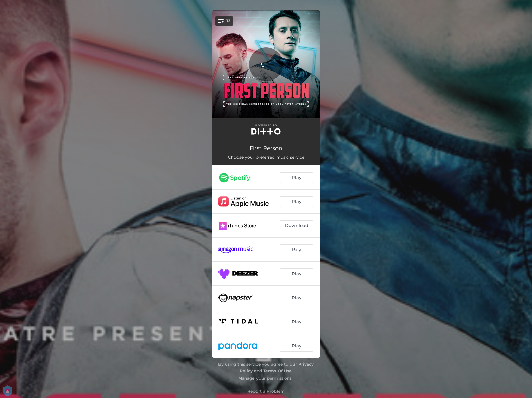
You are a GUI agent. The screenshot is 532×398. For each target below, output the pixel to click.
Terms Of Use (278, 371)
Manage (246, 378)
